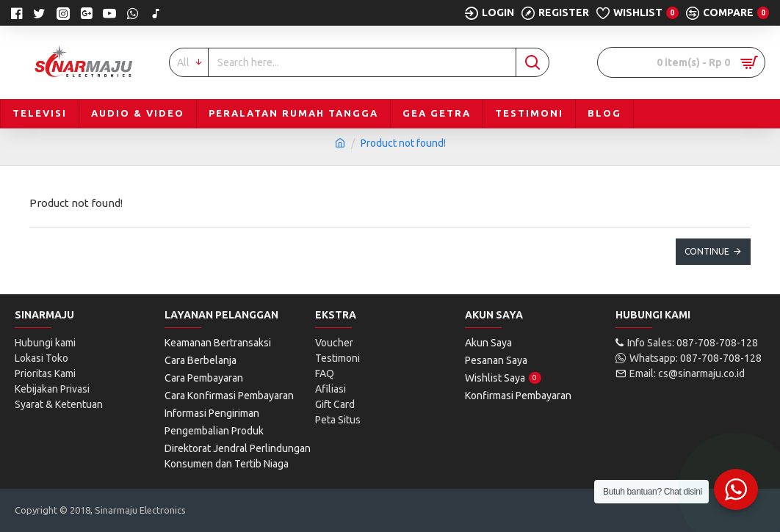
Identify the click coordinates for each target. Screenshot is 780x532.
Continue (707, 251)
